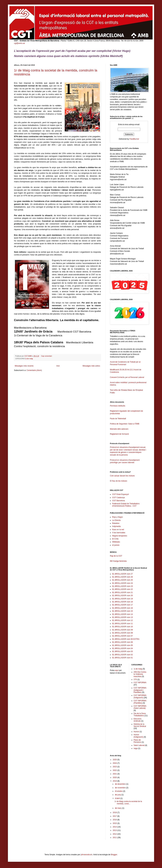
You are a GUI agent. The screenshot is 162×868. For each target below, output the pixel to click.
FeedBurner (134, 139)
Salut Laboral (139, 745)
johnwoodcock (86, 855)
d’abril (118, 798)
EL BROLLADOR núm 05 (122, 645)
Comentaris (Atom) (34, 370)
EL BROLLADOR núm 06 (122, 642)
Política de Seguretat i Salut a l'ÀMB (125, 424)
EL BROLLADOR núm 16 (122, 608)
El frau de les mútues (119, 481)
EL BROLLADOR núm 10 (122, 627)
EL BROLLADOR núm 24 (122, 583)
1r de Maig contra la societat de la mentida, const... (128, 802)
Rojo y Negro (118, 517)
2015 (115, 823)
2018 (115, 813)
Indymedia (116, 526)
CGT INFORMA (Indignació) (140, 696)
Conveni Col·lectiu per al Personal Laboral (127, 377)
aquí (117, 670)
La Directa (116, 520)
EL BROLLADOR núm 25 (122, 580)
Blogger (114, 855)
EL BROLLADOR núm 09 (122, 630)
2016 (115, 820)
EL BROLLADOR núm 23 (122, 586)
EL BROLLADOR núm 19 (122, 599)
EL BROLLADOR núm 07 (122, 636)
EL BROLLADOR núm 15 (122, 611)
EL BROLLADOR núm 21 (122, 592)
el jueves (116, 545)
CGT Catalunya (118, 498)
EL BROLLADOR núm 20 (122, 596)
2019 (115, 781)
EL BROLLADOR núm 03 (122, 651)
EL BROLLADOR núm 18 (122, 602)
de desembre (121, 784)
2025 (115, 760)
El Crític (115, 539)
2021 (115, 774)
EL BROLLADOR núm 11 (122, 624)
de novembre (121, 788)
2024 (115, 763)
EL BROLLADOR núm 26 (122, 577)
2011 (115, 838)
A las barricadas (119, 533)
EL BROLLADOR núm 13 (122, 617)
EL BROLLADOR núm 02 (122, 655)
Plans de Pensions (137, 741)
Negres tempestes (120, 536)
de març (119, 808)
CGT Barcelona (118, 501)
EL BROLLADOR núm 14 (122, 614)
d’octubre (119, 791)
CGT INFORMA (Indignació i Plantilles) (140, 690)
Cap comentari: (47, 356)
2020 (115, 777)
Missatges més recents (24, 366)
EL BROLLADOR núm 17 (122, 605)
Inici (58, 366)
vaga (136, 748)
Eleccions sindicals (138, 720)
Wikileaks (116, 542)
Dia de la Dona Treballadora (140, 715)
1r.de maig (29, 359)
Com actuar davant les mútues (122, 476)
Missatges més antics (91, 366)
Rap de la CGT (116, 556)
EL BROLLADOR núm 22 (122, 589)
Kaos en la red (118, 530)
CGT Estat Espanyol (121, 494)
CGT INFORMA (140, 683)
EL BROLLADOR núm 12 (122, 620)
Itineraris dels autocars (119, 429)
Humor (136, 732)
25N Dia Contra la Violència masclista (140, 674)
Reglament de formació (129, 435)
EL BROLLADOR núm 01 (122, 658)
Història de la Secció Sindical (140, 725)
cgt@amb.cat (19, 43)
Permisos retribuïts (118, 406)
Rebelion (116, 523)
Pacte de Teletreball (118, 419)
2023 (115, 767)
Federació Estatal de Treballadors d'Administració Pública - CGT (126, 505)
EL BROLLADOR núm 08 (122, 633)
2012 (115, 834)
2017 (115, 816)
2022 (115, 770)
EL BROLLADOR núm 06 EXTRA (126, 639)
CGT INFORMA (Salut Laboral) (140, 707)
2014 (115, 827)
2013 (115, 830)
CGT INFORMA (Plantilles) (140, 702)
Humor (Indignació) (138, 736)
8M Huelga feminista (118, 561)
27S (135, 679)
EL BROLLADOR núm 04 (122, 648)
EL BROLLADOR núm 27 (122, 574)
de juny (118, 795)
